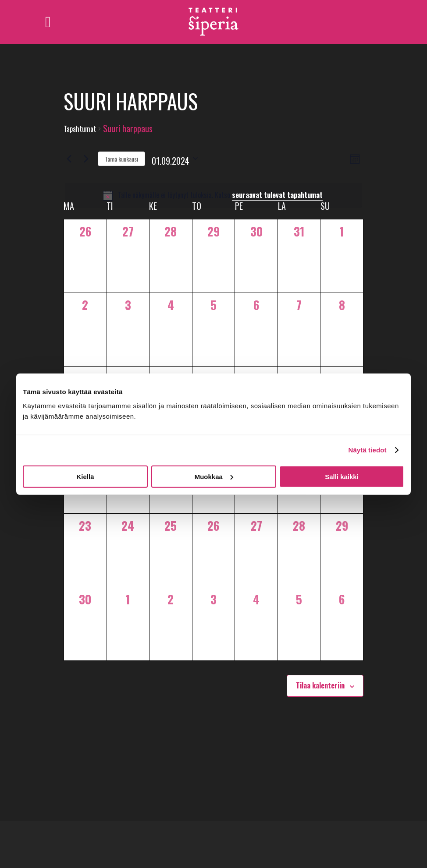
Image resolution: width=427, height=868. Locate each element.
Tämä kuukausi (121, 159)
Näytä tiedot (368, 450)
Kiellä (85, 476)
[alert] (213, 195)
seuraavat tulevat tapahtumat (277, 195)
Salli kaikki (342, 476)
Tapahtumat (80, 129)
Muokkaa (214, 476)
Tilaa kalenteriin (320, 685)
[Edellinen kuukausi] (69, 159)
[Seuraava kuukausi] (86, 159)
